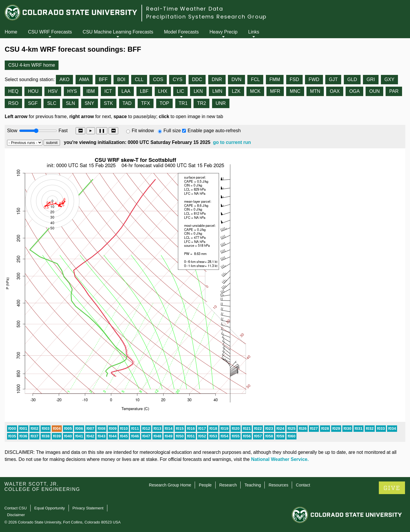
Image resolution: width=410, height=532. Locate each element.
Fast (63, 131)
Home (11, 32)
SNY (90, 103)
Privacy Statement (88, 508)
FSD (294, 79)
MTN (315, 91)
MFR (275, 91)
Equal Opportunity (50, 508)
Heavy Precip (223, 32)
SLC (52, 103)
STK (108, 103)
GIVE (392, 488)
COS (158, 79)
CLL (139, 79)
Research (228, 485)
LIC (180, 91)
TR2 (201, 103)
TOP (165, 103)
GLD (352, 79)
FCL (255, 79)
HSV (53, 91)
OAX (335, 91)
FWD (314, 79)
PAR (394, 91)
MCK (255, 91)
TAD (127, 103)
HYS (72, 91)
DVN (236, 79)
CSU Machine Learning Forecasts (118, 32)
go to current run (232, 142)
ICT (108, 91)
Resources (278, 485)
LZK (236, 91)
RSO (13, 103)
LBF (144, 91)
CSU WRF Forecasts (50, 32)
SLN (70, 103)
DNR (217, 79)
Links (254, 32)
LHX (163, 91)
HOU (33, 91)
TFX (146, 103)
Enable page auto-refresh (214, 131)
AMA (84, 79)
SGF (33, 103)
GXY (389, 79)
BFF (103, 79)
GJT (333, 79)
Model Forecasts (181, 32)
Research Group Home (170, 485)
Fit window (143, 131)
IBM (91, 91)
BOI (121, 79)
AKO (64, 79)
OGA (354, 91)
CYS (177, 79)
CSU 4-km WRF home (32, 65)
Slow (12, 131)
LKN (198, 91)
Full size (172, 131)
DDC (197, 79)
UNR (221, 103)
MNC (295, 91)
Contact (303, 485)
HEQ (13, 91)
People (205, 485)
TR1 (183, 103)
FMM (275, 79)
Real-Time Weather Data (185, 9)
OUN (374, 91)
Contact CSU (16, 508)
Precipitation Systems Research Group (206, 17)
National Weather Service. (280, 459)
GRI (371, 79)
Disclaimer (16, 515)
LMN (217, 91)
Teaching (253, 485)
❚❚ (102, 131)
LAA (126, 91)
